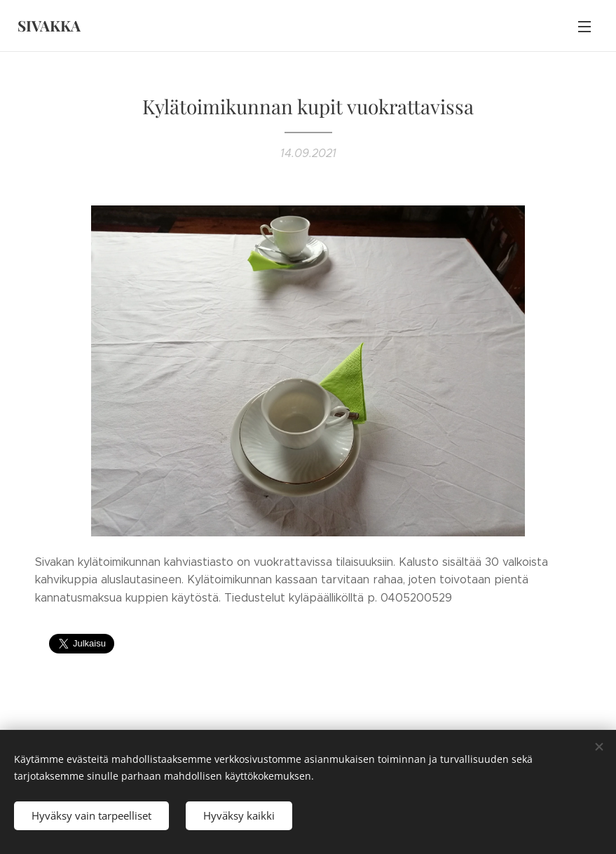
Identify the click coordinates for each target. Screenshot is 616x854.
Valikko (584, 27)
